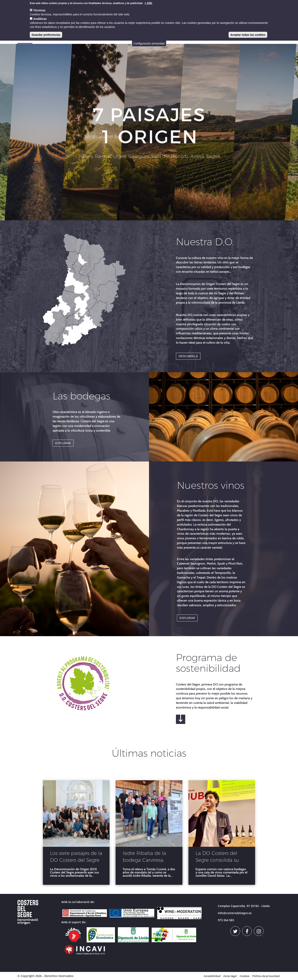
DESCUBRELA (188, 356)
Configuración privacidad (149, 43)
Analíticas (40, 19)
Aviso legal (230, 976)
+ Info (148, 3)
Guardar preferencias (46, 35)
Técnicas (39, 10)
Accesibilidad (212, 976)
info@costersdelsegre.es (235, 913)
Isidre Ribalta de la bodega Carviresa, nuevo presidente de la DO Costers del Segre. (147, 857)
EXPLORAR (63, 443)
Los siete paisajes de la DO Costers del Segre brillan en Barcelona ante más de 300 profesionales (76, 857)
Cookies (245, 976)
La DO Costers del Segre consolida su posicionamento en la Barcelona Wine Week (221, 857)
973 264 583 (226, 920)
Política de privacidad (266, 976)
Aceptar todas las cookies (248, 35)
